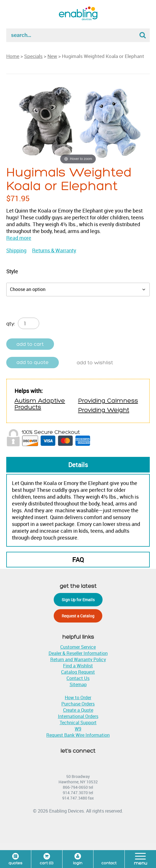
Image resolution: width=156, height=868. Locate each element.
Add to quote (33, 362)
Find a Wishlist (78, 666)
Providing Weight (104, 410)
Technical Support (78, 723)
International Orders (78, 716)
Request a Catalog (78, 616)
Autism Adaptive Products (40, 404)
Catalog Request (78, 672)
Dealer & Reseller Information (78, 653)
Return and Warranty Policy (78, 659)
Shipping (16, 250)
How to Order (78, 698)
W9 (78, 729)
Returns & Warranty (54, 250)
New (52, 56)
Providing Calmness (108, 401)
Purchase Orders (78, 704)
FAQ (78, 560)
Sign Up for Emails (78, 600)
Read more (19, 238)
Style (12, 271)
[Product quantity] (29, 323)
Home (13, 56)
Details (78, 465)
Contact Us (78, 678)
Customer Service (78, 647)
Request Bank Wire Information (78, 735)
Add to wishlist (95, 363)
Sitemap (78, 684)
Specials (33, 56)
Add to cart (30, 344)
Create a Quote (78, 710)
